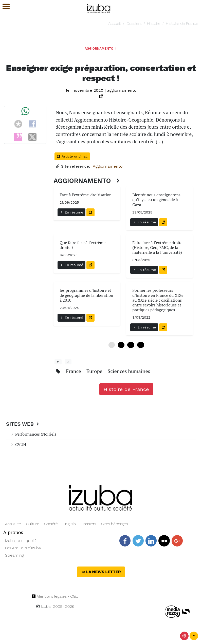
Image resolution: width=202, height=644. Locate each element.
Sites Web (23, 424)
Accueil (115, 23)
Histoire (154, 23)
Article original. (72, 156)
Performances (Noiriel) (33, 434)
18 (141, 345)
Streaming (14, 555)
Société (51, 524)
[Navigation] (99, 8)
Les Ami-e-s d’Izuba (23, 548)
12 (131, 345)
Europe (95, 371)
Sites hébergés (115, 524)
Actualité (13, 524)
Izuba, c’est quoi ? (21, 541)
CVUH (18, 444)
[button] (4, 7)
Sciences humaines (129, 371)
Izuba (43, 606)
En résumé (71, 212)
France (74, 371)
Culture (32, 524)
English (69, 524)
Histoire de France (182, 23)
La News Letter (101, 572)
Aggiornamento (101, 48)
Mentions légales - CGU (55, 596)
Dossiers (134, 23)
